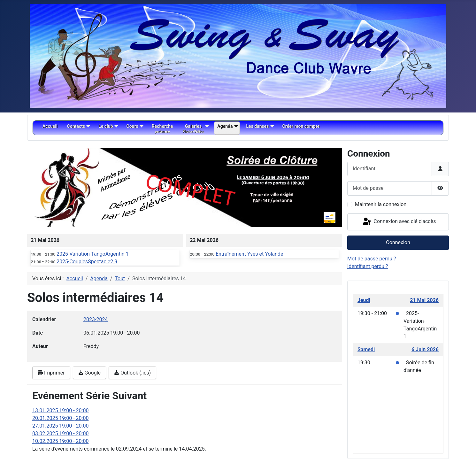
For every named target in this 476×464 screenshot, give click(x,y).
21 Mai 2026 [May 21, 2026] (424, 300)
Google (89, 373)
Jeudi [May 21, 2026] (364, 300)
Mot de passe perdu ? (372, 259)
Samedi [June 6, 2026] (366, 349)
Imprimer (51, 373)
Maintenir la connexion (381, 204)
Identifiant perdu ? (368, 266)
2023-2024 (96, 319)
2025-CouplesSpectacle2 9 (87, 262)
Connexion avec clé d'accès (399, 222)
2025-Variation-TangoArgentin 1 (93, 254)
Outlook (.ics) (132, 373)
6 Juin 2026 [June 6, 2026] (425, 349)
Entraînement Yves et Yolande (249, 254)
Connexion (398, 242)
